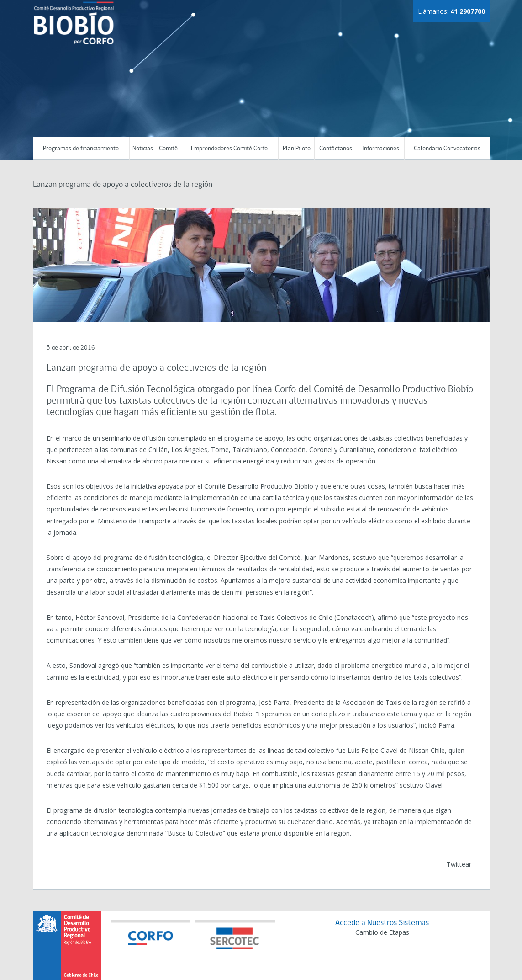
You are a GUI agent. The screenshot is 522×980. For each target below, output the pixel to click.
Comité (168, 149)
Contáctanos (336, 149)
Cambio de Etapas (382, 932)
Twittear (459, 864)
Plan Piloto (297, 149)
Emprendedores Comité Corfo (229, 149)
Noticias (143, 149)
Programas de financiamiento (81, 149)
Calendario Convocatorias (447, 149)
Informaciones (381, 149)
